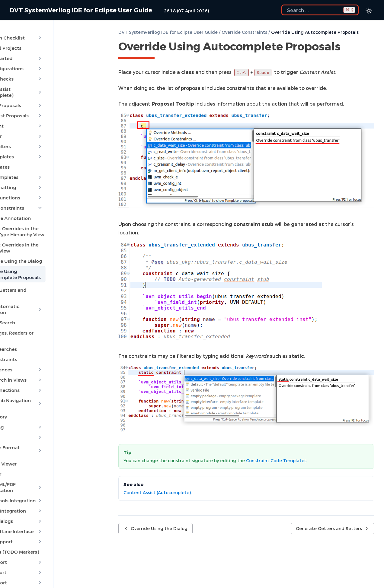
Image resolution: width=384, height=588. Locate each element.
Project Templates (50, 168)
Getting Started (50, 55)
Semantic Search (29, 307)
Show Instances (50, 348)
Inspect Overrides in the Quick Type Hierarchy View (52, 222)
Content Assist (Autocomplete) (50, 86)
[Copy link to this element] (347, 47)
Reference (50, 570)
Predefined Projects (33, 45)
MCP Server (50, 127)
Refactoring (50, 399)
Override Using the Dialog (46, 252)
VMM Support (50, 549)
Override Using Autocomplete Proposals (51, 265)
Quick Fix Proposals (50, 96)
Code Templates (50, 147)
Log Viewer (22, 440)
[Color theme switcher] (369, 11)
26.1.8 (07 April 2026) (186, 11)
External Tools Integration (50, 467)
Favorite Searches (30, 328)
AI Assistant (50, 116)
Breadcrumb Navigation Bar (50, 379)
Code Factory (25, 389)
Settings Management (50, 559)
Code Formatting (50, 178)
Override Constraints (50, 199)
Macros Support (50, 508)
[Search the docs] (320, 10)
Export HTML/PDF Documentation (50, 454)
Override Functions (50, 188)
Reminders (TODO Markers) (41, 518)
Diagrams (50, 410)
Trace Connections (50, 369)
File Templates (27, 157)
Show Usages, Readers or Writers (48, 317)
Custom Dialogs (50, 488)
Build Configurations (50, 65)
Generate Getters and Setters (44, 281)
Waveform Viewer (30, 430)
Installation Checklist (50, 34)
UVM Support (50, 539)
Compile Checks (50, 75)
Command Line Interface (50, 498)
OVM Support (50, 529)
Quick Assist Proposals (50, 106)
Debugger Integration (50, 477)
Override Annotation (41, 209)
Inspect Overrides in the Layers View (53, 238)
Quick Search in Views (50, 358)
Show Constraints (30, 338)
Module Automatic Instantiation (50, 294)
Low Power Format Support (50, 420)
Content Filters (50, 137)
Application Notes (50, 580)
